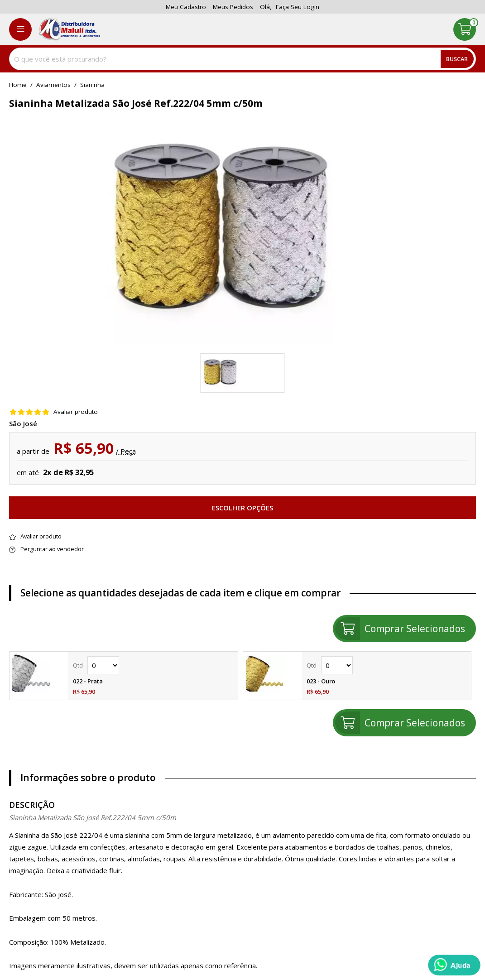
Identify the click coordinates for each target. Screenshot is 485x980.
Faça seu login (298, 7)
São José (23, 424)
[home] (69, 29)
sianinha (92, 85)
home (18, 85)
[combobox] (242, 59)
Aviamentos (53, 85)
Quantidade (103, 665)
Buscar (457, 59)
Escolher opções (242, 508)
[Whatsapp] (454, 965)
